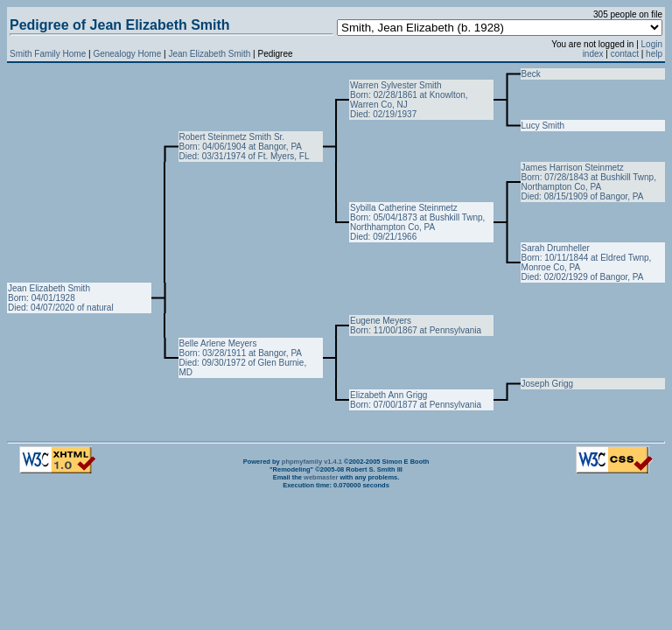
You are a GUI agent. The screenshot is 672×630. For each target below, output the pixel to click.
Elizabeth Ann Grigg (388, 395)
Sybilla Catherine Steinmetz (404, 208)
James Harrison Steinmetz (573, 168)
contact (625, 54)
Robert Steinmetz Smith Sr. (232, 137)
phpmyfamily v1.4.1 (312, 462)
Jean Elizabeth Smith (210, 54)
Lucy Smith (543, 126)
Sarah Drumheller (556, 248)
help (654, 54)
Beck (531, 74)
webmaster (321, 477)
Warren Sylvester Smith (396, 85)
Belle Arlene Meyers (218, 343)
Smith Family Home (48, 54)
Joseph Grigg (547, 384)
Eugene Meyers (381, 321)
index (593, 54)
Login (652, 44)
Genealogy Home (127, 54)
